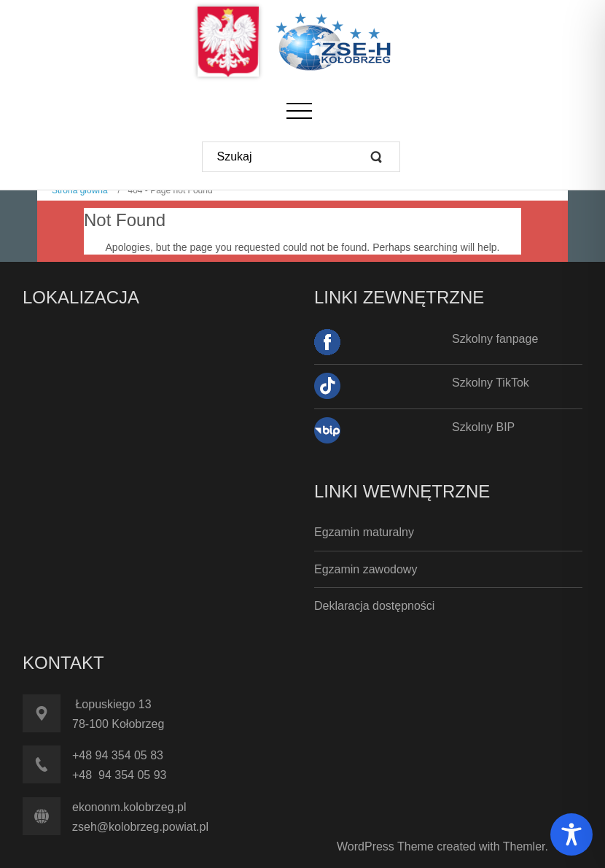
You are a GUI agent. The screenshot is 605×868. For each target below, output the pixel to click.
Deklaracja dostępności (374, 606)
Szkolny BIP (483, 427)
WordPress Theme (385, 846)
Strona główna (80, 190)
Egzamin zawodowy (366, 569)
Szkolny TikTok (491, 383)
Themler (524, 846)
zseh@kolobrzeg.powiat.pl (140, 827)
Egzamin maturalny (364, 532)
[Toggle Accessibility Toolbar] (571, 834)
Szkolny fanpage (495, 339)
